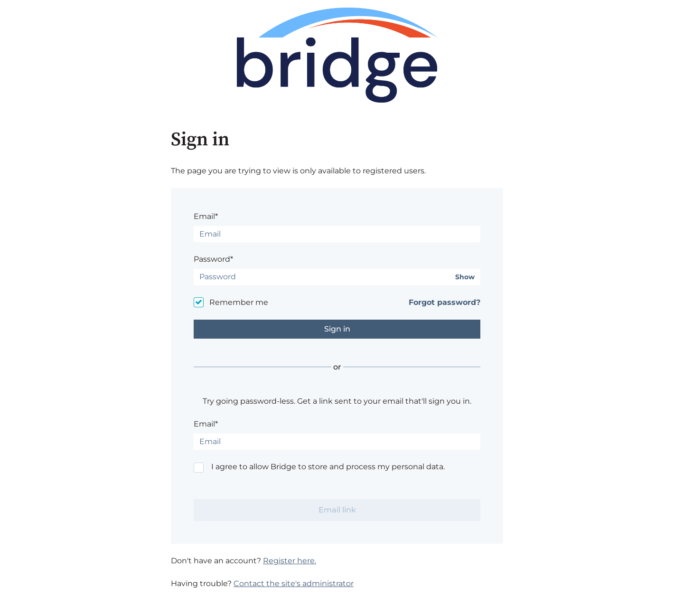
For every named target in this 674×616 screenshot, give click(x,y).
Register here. (290, 561)
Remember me (239, 302)
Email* (206, 216)
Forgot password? (445, 302)
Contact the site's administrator (294, 583)
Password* (213, 259)
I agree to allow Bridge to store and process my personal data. (328, 467)
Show (465, 277)
